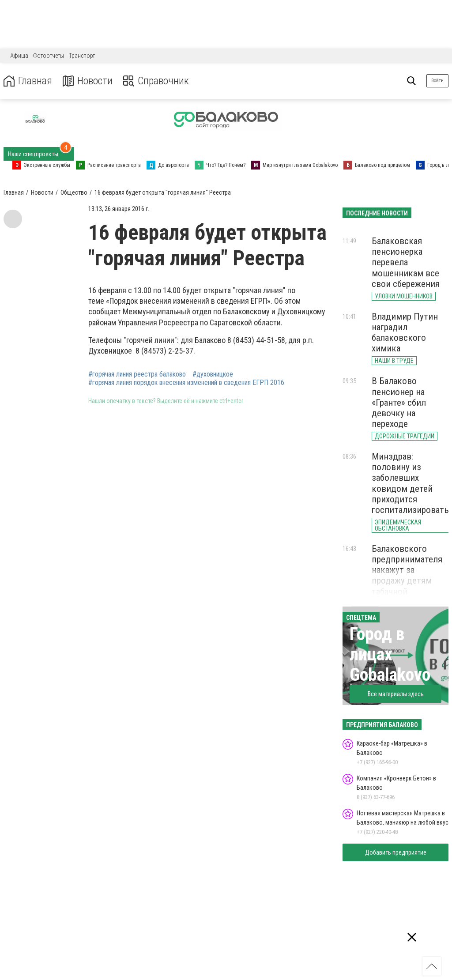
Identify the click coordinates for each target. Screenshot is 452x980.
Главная (28, 81)
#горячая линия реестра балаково (137, 374)
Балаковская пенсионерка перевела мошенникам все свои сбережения (406, 262)
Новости (88, 81)
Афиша (19, 56)
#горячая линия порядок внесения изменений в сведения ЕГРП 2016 (186, 383)
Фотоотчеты (49, 56)
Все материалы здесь (396, 694)
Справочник (156, 81)
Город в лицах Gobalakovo (390, 654)
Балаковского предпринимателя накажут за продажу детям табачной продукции (407, 575)
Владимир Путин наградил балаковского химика (405, 332)
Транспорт (82, 56)
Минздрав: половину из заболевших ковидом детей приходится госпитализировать (410, 483)
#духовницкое (213, 374)
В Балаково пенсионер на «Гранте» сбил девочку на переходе (399, 402)
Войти (437, 81)
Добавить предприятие (396, 852)
